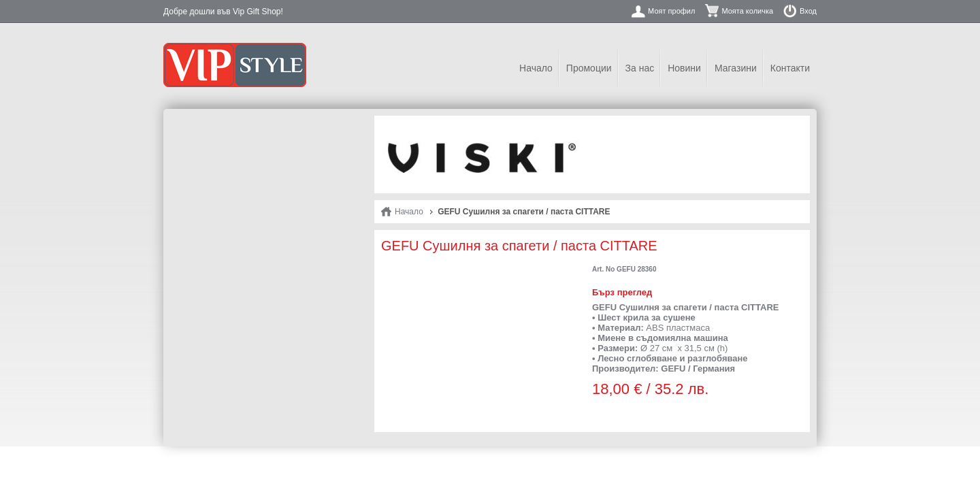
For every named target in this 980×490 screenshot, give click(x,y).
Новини (684, 68)
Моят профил (671, 11)
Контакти (790, 68)
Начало (536, 68)
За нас (640, 68)
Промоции (589, 68)
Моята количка (747, 11)
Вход (808, 11)
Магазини (736, 68)
